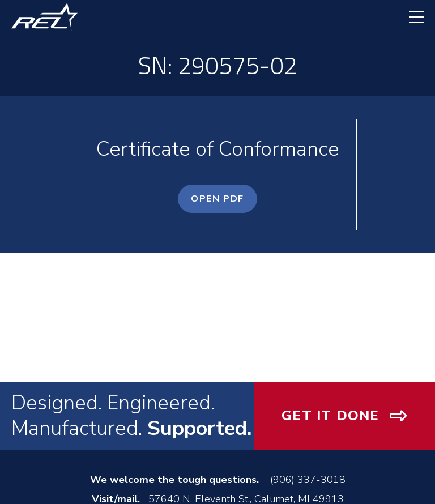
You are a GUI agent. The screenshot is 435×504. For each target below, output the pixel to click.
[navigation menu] (411, 17)
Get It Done (330, 416)
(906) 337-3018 (308, 480)
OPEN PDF (217, 199)
